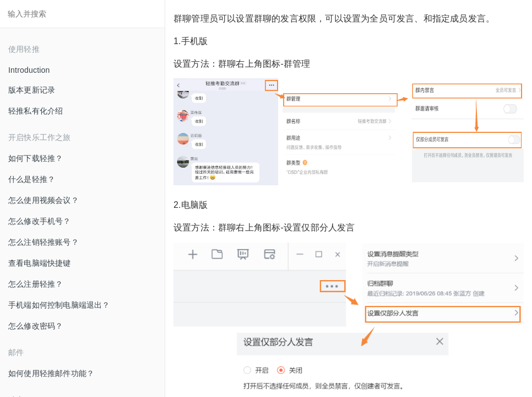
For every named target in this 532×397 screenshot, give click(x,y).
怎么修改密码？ (36, 326)
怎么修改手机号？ (40, 221)
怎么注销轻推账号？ (44, 242)
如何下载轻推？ (36, 158)
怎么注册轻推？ (36, 284)
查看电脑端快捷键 (40, 263)
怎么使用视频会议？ (44, 200)
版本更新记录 (32, 90)
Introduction (29, 70)
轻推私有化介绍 (36, 111)
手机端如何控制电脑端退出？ (59, 305)
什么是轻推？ (32, 179)
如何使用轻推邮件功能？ (51, 373)
